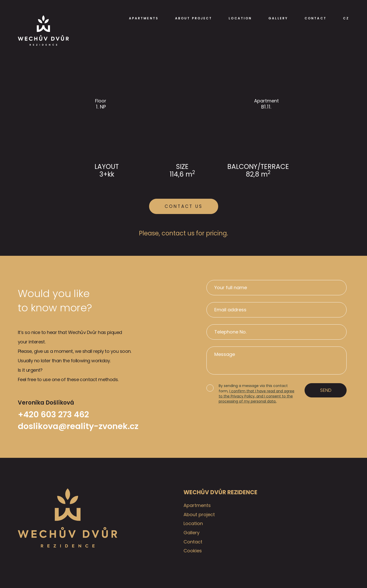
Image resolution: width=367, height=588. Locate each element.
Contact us (184, 206)
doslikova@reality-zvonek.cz (78, 426)
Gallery (278, 18)
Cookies (193, 551)
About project (194, 18)
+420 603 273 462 (53, 415)
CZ (346, 18)
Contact (316, 18)
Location (240, 18)
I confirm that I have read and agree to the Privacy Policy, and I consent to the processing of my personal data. (257, 396)
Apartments (144, 18)
